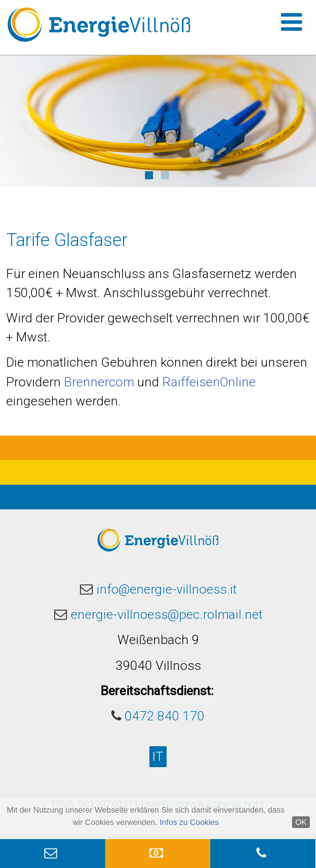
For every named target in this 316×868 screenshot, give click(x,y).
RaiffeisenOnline (209, 382)
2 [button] (164, 173)
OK (301, 822)
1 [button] (148, 173)
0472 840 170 (165, 716)
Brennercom (99, 382)
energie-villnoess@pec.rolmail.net (167, 615)
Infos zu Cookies (189, 822)
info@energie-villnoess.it (167, 589)
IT (158, 757)
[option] (158, 121)
